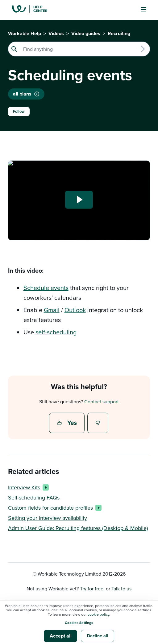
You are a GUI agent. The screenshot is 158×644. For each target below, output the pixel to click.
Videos (56, 33)
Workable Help (25, 33)
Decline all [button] (98, 636)
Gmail (52, 310)
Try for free (92, 589)
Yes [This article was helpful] (68, 423)
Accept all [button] (61, 636)
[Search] (79, 49)
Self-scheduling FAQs (34, 497)
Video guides (86, 33)
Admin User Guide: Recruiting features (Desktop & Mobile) (78, 528)
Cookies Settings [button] (79, 623)
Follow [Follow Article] (19, 112)
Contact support (102, 401)
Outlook (75, 310)
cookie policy (98, 614)
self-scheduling (56, 332)
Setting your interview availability (48, 518)
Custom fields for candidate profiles (54, 508)
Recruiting (119, 33)
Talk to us (121, 589)
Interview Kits (27, 487)
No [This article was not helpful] (98, 423)
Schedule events (46, 288)
